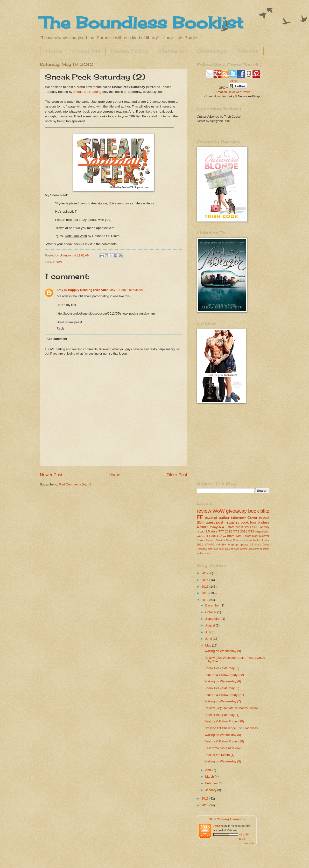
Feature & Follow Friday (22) (224, 675)
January (211, 790)
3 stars (246, 527)
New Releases (235, 540)
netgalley (232, 522)
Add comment (57, 339)
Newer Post (51, 475)
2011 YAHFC (205, 545)
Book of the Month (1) (219, 755)
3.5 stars (211, 531)
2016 (205, 580)
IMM (238, 536)
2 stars (247, 536)
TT (208, 536)
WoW (218, 511)
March (210, 777)
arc (238, 527)
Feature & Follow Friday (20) (224, 721)
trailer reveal (204, 553)
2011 (205, 798)
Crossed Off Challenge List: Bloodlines (231, 728)
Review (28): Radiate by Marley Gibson (232, 708)
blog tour (213, 549)
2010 (205, 805)
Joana (217, 826)
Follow (233, 81)
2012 (205, 600)
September (213, 619)
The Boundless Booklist (141, 23)
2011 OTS (247, 531)
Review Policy (129, 51)
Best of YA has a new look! (223, 748)
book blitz (259, 511)
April (209, 770)
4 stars (203, 527)
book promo (241, 549)
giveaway (236, 511)
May (209, 645)
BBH (201, 522)
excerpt (211, 517)
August (211, 625)
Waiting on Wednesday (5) (223, 761)
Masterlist (172, 51)
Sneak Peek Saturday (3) (222, 668)
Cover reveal (258, 517)
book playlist (226, 549)
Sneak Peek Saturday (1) (222, 715)
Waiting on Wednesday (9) (223, 651)
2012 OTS (232, 531)
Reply (60, 328)
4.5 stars (228, 527)
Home (54, 51)
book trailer (253, 540)
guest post (214, 522)
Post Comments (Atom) (75, 484)
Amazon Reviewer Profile (233, 92)
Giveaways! (212, 51)
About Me (86, 51)
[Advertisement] (227, 442)
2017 (205, 573)
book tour (249, 522)
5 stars (263, 522)
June (209, 639)
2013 (205, 593)
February (212, 783)
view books (249, 843)
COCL (201, 536)
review (204, 511)
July (208, 632)
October (211, 612)
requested (262, 531)
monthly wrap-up (227, 545)
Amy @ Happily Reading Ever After (82, 290)
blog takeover (261, 536)
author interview (232, 517)
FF (200, 517)
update (244, 545)
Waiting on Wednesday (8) (223, 681)
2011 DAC (219, 536)
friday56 (215, 527)
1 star (265, 540)
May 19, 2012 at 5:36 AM (126, 290)
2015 (205, 587)
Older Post (177, 475)
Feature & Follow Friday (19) (224, 741)
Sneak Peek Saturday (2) (222, 688)
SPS (59, 262)
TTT (221, 531)
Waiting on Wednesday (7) (223, 701)
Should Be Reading (87, 92)
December (213, 605)
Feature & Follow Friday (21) (224, 695)
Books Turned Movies (211, 540)
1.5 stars (255, 545)
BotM (231, 536)
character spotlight (259, 549)
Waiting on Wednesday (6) (223, 735)
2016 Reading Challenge (227, 819)
